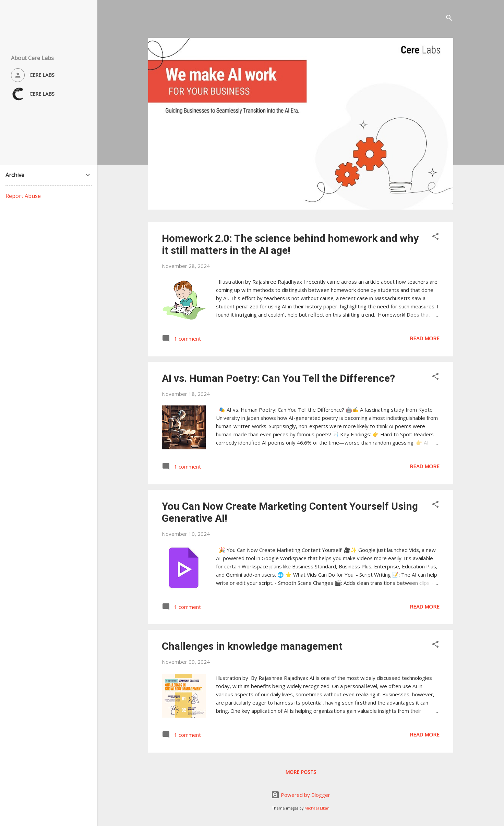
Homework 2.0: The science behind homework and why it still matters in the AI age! (290, 244)
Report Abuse (23, 196)
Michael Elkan (317, 808)
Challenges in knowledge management (252, 646)
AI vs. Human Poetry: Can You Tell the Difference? (278, 378)
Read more (425, 338)
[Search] (449, 19)
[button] (435, 237)
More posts (301, 772)
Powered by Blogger (301, 795)
